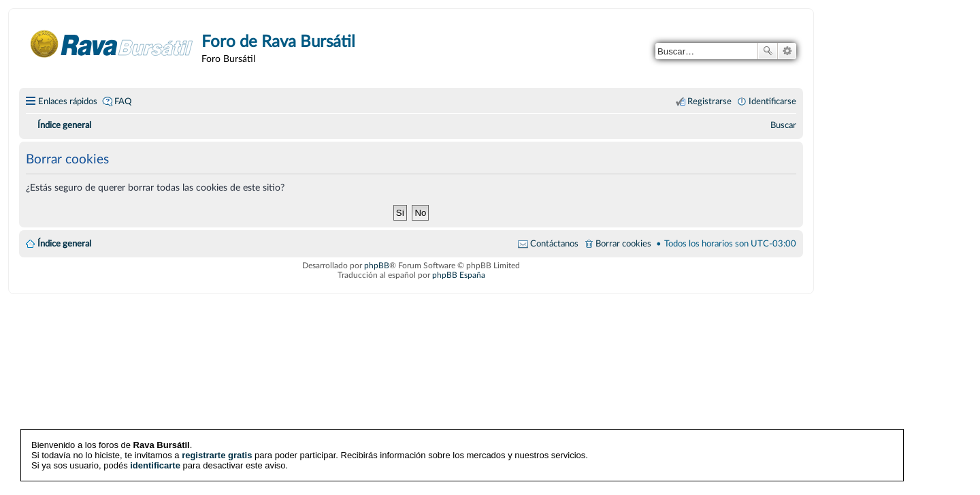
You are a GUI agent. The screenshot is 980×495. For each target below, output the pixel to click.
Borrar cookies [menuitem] (623, 244)
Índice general (64, 244)
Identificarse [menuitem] (772, 101)
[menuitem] (783, 125)
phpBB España (459, 275)
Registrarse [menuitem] (709, 101)
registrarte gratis (217, 455)
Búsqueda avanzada (787, 51)
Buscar (768, 51)
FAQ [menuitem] (123, 101)
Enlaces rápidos (68, 101)
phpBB (377, 266)
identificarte (155, 465)
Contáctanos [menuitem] (554, 244)
